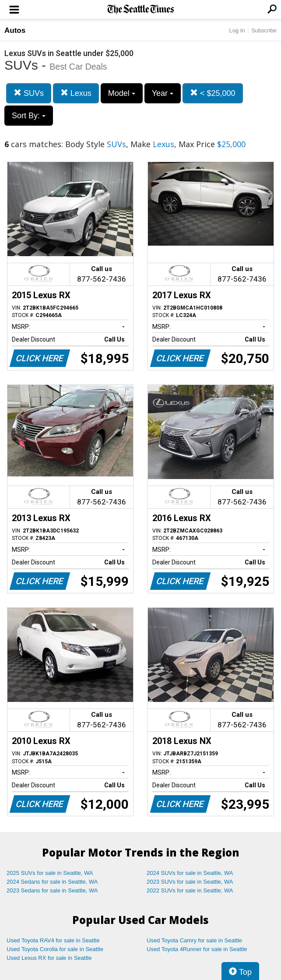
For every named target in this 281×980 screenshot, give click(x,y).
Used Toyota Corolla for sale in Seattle (55, 949)
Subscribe (264, 30)
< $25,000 (213, 93)
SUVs (29, 93)
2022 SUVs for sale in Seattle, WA (190, 890)
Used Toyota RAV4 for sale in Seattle (53, 940)
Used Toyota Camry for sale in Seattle (194, 940)
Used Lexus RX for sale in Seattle (49, 958)
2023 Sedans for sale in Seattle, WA (52, 890)
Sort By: (29, 116)
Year (163, 93)
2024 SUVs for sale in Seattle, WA (190, 873)
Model (122, 93)
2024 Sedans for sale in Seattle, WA (52, 882)
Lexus (76, 93)
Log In (237, 30)
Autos (15, 30)
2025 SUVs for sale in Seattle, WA (50, 873)
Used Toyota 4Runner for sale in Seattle (197, 949)
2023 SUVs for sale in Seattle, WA (190, 882)
